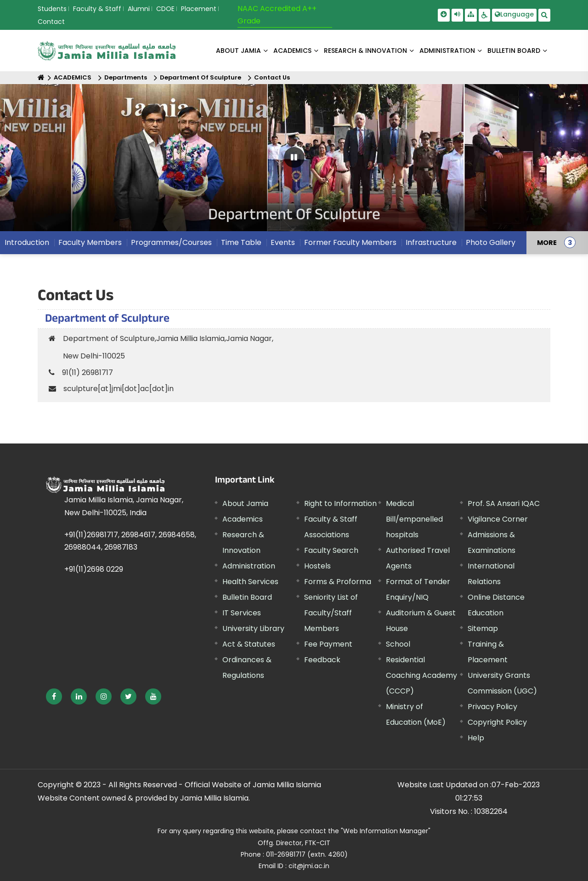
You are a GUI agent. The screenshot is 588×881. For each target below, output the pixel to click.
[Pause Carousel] (294, 157)
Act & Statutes (249, 644)
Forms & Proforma (338, 582)
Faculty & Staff (97, 9)
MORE (547, 243)
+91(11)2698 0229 (94, 569)
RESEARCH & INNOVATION (365, 51)
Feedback (322, 660)
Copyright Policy (497, 722)
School (398, 644)
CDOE (165, 9)
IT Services (242, 613)
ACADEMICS (292, 51)
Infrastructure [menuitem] (431, 242)
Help (476, 738)
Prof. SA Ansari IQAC (504, 503)
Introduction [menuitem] (27, 242)
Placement (199, 9)
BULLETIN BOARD (514, 51)
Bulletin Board (247, 597)
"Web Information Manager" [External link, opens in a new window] (386, 831)
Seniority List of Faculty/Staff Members (331, 613)
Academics (243, 519)
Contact (51, 22)
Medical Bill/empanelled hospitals (414, 519)
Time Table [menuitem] (241, 242)
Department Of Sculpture (201, 77)
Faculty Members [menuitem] (90, 242)
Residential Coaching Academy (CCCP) (421, 675)
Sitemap (483, 628)
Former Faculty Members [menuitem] (350, 242)
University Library (253, 628)
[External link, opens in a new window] (54, 696)
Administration (249, 566)
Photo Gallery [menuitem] (491, 242)
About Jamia (238, 51)
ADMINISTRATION (447, 51)
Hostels (317, 566)
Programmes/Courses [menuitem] (171, 242)
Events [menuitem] (283, 242)
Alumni (139, 9)
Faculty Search (331, 550)
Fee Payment (328, 644)
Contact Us (272, 77)
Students (52, 9)
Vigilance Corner (498, 519)
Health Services (250, 582)
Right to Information (340, 503)
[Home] (41, 77)
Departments (126, 77)
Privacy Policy (492, 707)
